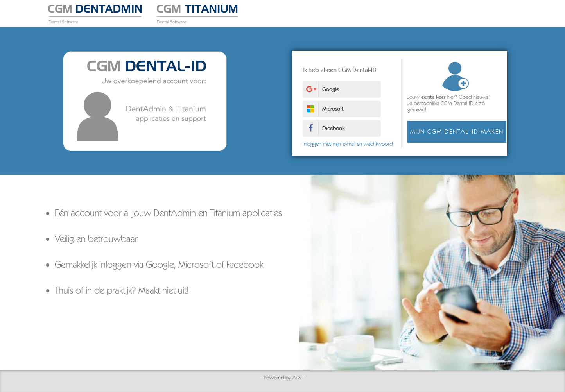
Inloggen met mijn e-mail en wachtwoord (346, 144)
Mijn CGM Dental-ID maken (455, 132)
